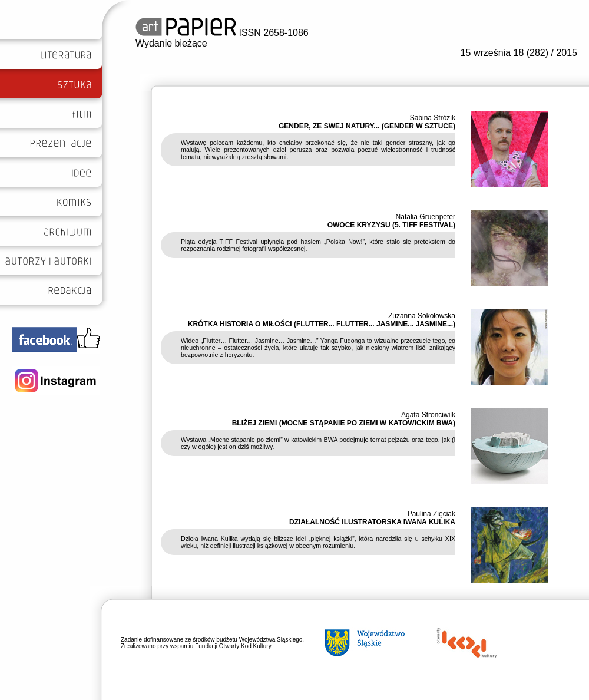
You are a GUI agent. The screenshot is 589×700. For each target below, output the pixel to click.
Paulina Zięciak (431, 514)
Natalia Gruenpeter (426, 217)
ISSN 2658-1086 (222, 33)
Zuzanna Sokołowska (422, 316)
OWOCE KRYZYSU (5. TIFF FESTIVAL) (391, 225)
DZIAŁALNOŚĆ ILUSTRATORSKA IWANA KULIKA (372, 522)
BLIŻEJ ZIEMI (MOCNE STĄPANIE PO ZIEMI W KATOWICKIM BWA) (344, 423)
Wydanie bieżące (171, 43)
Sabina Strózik (433, 118)
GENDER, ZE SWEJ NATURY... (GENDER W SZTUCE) (367, 126)
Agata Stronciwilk (428, 415)
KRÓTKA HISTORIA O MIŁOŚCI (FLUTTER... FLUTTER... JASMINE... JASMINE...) (322, 324)
